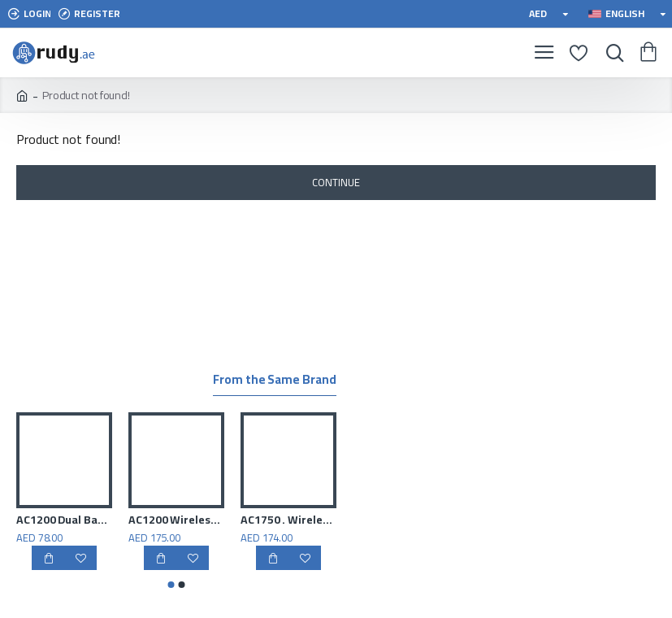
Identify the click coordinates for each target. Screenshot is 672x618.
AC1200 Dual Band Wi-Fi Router (64, 520)
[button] (171, 585)
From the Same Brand (274, 382)
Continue (336, 182)
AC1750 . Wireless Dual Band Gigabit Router (288, 520)
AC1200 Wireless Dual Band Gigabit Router (176, 520)
